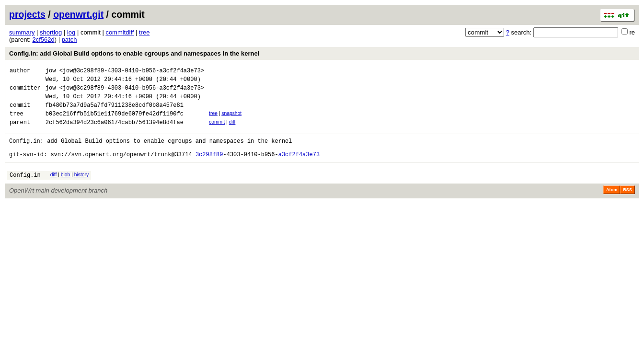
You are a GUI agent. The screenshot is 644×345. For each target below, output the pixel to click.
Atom (612, 206)
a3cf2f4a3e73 (299, 168)
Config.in (25, 190)
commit (217, 131)
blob (66, 189)
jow (51, 72)
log (71, 32)
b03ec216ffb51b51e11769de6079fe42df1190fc (115, 122)
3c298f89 (209, 168)
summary (22, 32)
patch (69, 40)
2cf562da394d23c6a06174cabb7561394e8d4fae (115, 132)
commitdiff (120, 32)
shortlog (51, 32)
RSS (627, 206)
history (81, 189)
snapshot (231, 121)
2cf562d (43, 40)
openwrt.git (78, 14)
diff (232, 131)
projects (27, 14)
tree (144, 32)
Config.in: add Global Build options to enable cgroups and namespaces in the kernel (134, 53)
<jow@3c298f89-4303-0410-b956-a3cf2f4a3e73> (132, 72)
